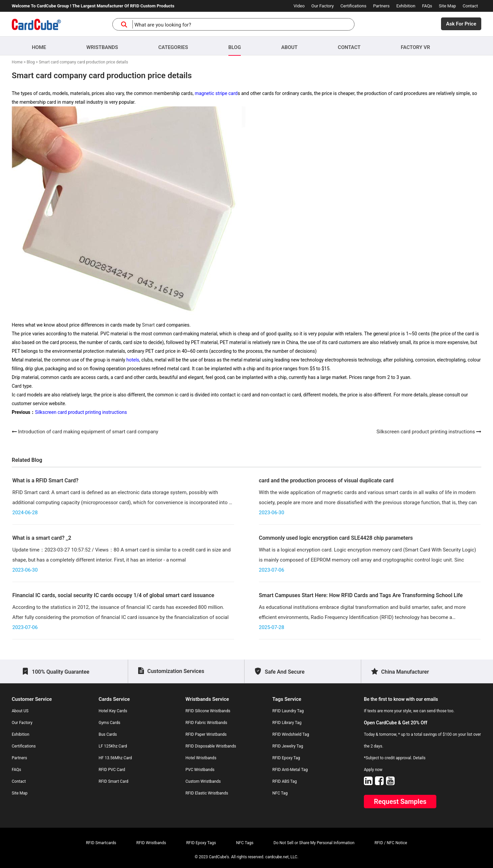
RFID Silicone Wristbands (208, 711)
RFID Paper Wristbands (206, 734)
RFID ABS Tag (285, 781)
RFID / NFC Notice (391, 843)
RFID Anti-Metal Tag (290, 770)
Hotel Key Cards (113, 711)
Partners (381, 6)
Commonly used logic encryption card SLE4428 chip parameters (336, 538)
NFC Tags (245, 843)
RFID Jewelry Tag (288, 746)
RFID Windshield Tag (291, 734)
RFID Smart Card (114, 781)
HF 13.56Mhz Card (115, 758)
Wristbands (102, 47)
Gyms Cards (109, 723)
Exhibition (406, 6)
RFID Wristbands (151, 843)
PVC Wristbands (200, 770)
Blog (235, 47)
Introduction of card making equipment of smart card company (88, 432)
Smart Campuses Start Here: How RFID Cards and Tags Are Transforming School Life (361, 595)
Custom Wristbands (203, 781)
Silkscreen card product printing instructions (81, 412)
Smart (149, 325)
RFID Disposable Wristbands (211, 746)
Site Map (448, 6)
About (289, 47)
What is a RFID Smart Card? (45, 480)
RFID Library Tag (287, 723)
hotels (133, 360)
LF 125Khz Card (113, 746)
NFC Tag (280, 793)
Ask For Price (461, 24)
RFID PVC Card (112, 770)
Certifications (353, 6)
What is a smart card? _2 (42, 538)
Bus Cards (108, 734)
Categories (173, 47)
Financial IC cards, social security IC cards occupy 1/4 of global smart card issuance (113, 595)
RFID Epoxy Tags (201, 843)
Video (299, 6)
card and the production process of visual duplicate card (326, 480)
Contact (470, 6)
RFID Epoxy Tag (286, 758)
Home (39, 47)
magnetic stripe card (216, 93)
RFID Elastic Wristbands (207, 793)
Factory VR (415, 47)
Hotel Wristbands (201, 758)
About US (20, 711)
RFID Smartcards (101, 843)
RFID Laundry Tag (288, 711)
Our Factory (322, 6)
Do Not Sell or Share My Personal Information (314, 843)
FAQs (427, 6)
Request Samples (400, 802)
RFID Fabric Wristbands (206, 723)
